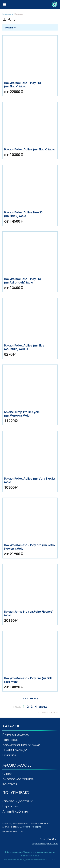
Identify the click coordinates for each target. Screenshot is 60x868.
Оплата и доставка (18, 801)
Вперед (43, 707)
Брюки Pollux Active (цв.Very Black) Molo (29, 480)
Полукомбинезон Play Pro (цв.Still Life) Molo (28, 680)
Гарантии (10, 806)
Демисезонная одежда (21, 745)
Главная (7, 14)
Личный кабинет (15, 811)
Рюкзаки (9, 755)
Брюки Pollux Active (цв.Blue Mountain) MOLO (24, 347)
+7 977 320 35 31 (49, 839)
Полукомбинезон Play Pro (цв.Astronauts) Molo (23, 281)
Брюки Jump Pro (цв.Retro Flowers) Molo (29, 613)
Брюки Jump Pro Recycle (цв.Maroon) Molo (22, 414)
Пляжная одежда (16, 734)
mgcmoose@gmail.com (45, 843)
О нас (7, 774)
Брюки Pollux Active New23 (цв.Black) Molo (23, 214)
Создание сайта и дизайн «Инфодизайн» (26, 860)
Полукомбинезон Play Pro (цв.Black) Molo (23, 85)
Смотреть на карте (30, 827)
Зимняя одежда (15, 750)
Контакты (10, 784)
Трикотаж (10, 740)
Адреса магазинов (18, 779)
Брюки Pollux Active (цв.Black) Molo (30, 149)
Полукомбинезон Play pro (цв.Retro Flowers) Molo (30, 547)
